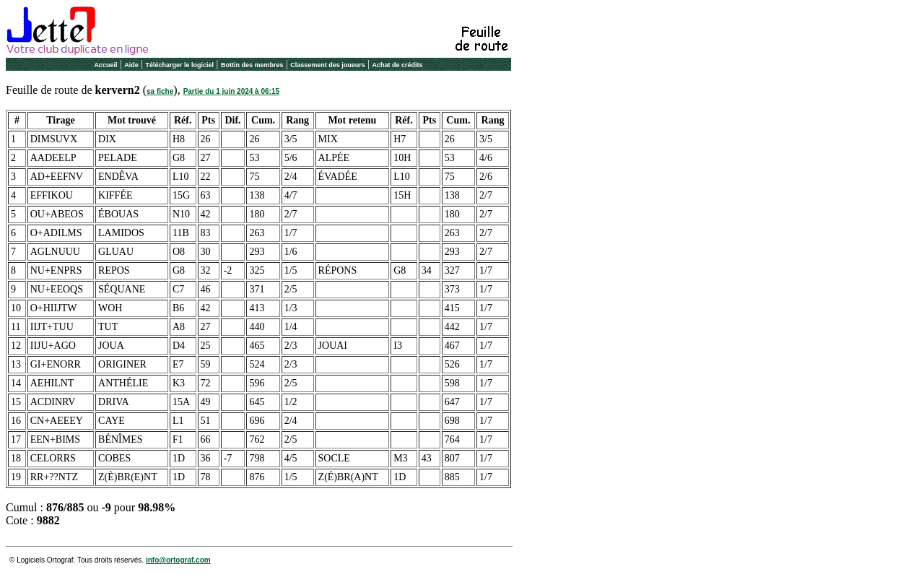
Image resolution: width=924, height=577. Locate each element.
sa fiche (160, 91)
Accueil (105, 65)
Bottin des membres (252, 65)
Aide (131, 65)
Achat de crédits (398, 65)
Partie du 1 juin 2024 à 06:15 (231, 91)
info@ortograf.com (178, 560)
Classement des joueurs (328, 65)
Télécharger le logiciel (180, 65)
